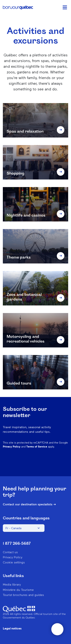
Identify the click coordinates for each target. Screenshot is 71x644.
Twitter (56, 465)
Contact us (10, 552)
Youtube (66, 465)
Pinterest (36, 465)
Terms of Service (37, 446)
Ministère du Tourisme (18, 590)
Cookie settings (14, 562)
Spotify (46, 465)
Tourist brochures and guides (23, 595)
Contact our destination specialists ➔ (29, 504)
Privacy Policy (12, 446)
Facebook (16, 465)
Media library (12, 584)
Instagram (26, 465)
